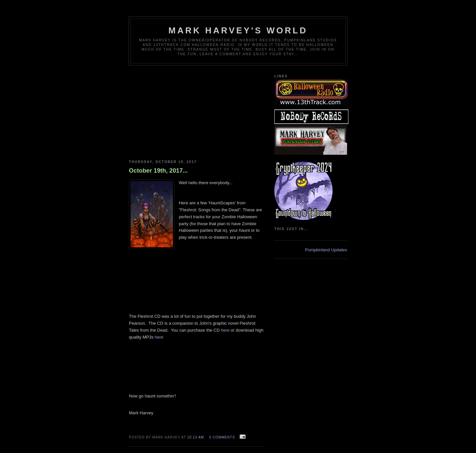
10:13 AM (196, 437)
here (225, 330)
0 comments (222, 437)
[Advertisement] (197, 110)
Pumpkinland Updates (326, 250)
